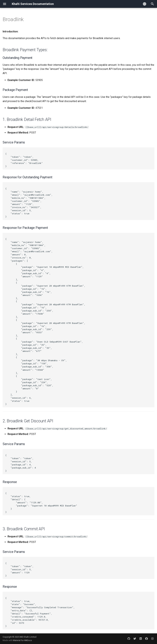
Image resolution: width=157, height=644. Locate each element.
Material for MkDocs (22, 640)
